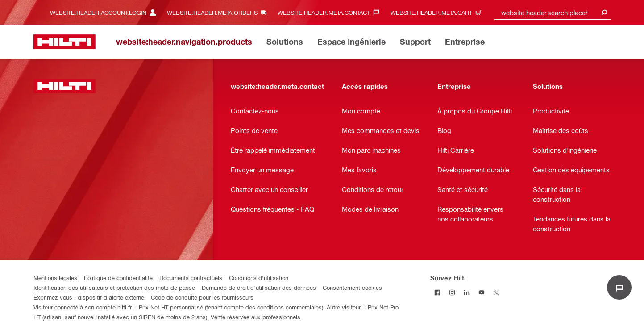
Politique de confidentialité (118, 278)
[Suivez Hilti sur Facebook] (438, 292)
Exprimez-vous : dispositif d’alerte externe (89, 297)
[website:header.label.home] (64, 42)
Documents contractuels (191, 278)
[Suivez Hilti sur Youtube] (482, 292)
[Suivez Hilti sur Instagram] (452, 292)
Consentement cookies (352, 287)
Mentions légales (55, 278)
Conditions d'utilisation (259, 278)
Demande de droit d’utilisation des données (259, 287)
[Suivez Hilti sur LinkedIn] (467, 292)
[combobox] (553, 12)
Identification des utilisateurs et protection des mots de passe (114, 287)
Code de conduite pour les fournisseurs (202, 297)
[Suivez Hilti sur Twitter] (497, 292)
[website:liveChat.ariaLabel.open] (619, 287)
